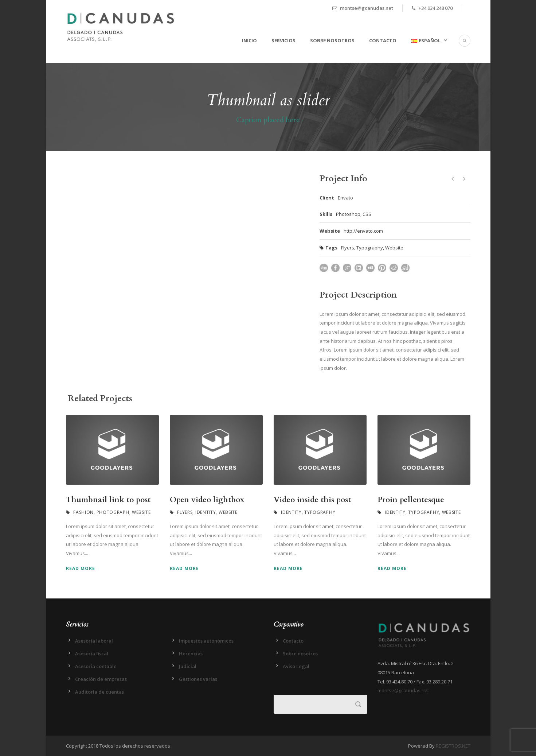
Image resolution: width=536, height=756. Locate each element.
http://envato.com (363, 231)
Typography (370, 248)
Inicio (249, 40)
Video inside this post (312, 500)
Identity (206, 512)
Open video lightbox (207, 500)
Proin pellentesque (411, 500)
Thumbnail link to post (108, 500)
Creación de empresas (101, 679)
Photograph (113, 512)
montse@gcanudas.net (403, 690)
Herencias (191, 654)
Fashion (83, 512)
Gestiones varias (198, 679)
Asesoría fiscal (92, 654)
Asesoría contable (96, 666)
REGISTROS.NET (453, 746)
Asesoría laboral (94, 641)
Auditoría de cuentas (99, 692)
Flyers (348, 248)
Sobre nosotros (332, 40)
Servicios (283, 40)
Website (394, 248)
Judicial (188, 666)
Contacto (383, 40)
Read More (81, 568)
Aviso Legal (296, 666)
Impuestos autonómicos (206, 641)
